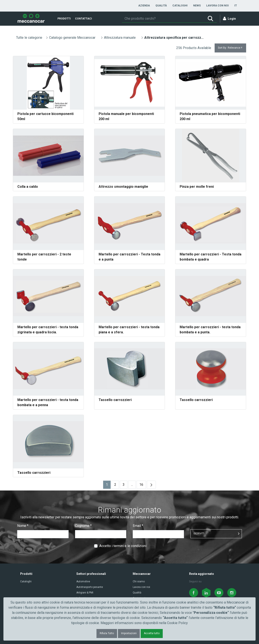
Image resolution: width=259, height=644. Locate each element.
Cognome (83, 526)
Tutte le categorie (29, 38)
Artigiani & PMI (85, 593)
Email (138, 526)
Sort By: (230, 48)
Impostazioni (129, 633)
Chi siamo (139, 581)
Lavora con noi (141, 587)
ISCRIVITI (199, 534)
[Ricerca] (163, 19)
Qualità (137, 593)
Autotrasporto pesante (90, 587)
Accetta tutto (152, 633)
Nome (23, 526)
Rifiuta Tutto (107, 633)
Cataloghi (26, 581)
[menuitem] (144, 6)
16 (143, 486)
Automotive (83, 581)
